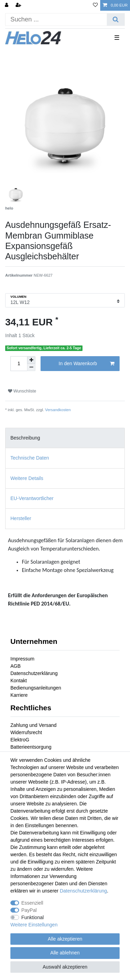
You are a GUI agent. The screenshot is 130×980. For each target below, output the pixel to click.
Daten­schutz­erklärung (83, 891)
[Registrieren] (19, 5)
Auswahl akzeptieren (65, 967)
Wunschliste (22, 391)
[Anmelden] (7, 5)
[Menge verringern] (31, 367)
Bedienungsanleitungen (36, 688)
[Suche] (116, 20)
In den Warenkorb (86, 364)
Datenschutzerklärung (34, 673)
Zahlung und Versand (33, 725)
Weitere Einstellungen (34, 925)
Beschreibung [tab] (25, 438)
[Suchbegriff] (56, 20)
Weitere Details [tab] (27, 478)
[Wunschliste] (95, 5)
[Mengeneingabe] (19, 364)
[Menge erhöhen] (31, 360)
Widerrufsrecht (26, 732)
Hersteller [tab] (21, 518)
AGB (16, 666)
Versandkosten (58, 410)
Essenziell (32, 903)
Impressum (22, 659)
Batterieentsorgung (31, 747)
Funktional (33, 917)
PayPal (29, 910)
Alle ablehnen (65, 953)
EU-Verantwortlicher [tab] (32, 498)
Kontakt (19, 681)
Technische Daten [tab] (30, 458)
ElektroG (20, 740)
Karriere (19, 695)
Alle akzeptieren (65, 939)
